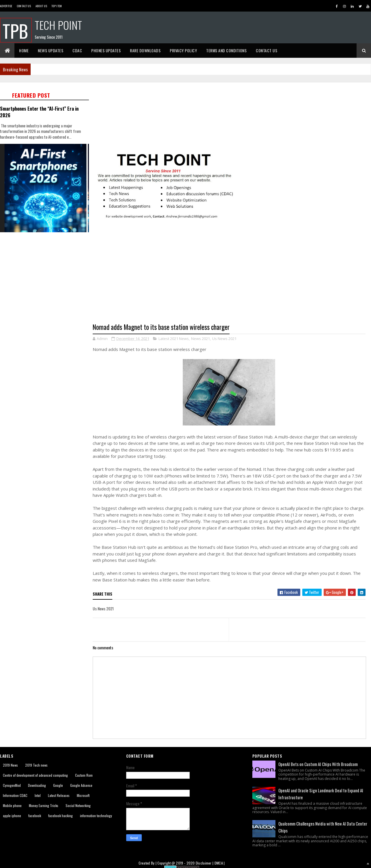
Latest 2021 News (174, 339)
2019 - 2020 (185, 863)
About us (41, 6)
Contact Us (24, 6)
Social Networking (78, 805)
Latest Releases (59, 795)
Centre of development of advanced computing (35, 775)
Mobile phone (12, 805)
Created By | (148, 863)
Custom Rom (84, 775)
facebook (35, 816)
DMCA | (220, 863)
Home (24, 50)
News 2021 (201, 339)
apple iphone (12, 816)
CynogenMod (12, 785)
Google (58, 785)
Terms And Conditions (226, 50)
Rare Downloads (145, 50)
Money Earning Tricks (44, 805)
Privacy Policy (183, 50)
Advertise (6, 6)
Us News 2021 (224, 339)
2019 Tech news (36, 765)
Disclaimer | (205, 863)
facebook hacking (60, 816)
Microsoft (83, 795)
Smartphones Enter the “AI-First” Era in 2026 (39, 112)
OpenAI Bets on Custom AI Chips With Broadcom (318, 764)
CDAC (77, 50)
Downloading (37, 785)
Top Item (57, 6)
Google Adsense (81, 785)
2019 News (10, 765)
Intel (38, 795)
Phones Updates (106, 50)
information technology (96, 816)
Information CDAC (15, 795)
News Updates (51, 50)
